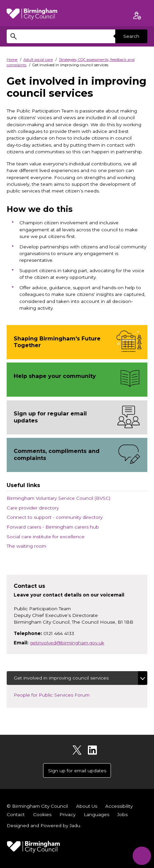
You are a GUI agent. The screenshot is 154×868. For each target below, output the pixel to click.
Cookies (42, 814)
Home (12, 60)
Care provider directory (33, 508)
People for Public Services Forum (57, 694)
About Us (87, 806)
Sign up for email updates (77, 771)
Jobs (122, 814)
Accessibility (119, 806)
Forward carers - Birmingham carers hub (53, 527)
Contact (16, 814)
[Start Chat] (142, 856)
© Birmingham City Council (37, 806)
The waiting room (26, 546)
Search (131, 36)
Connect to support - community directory (55, 517)
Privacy (67, 814)
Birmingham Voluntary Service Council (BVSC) (58, 498)
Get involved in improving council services (61, 678)
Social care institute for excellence (46, 537)
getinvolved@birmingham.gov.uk (67, 643)
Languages (97, 814)
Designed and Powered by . (44, 825)
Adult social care (38, 60)
